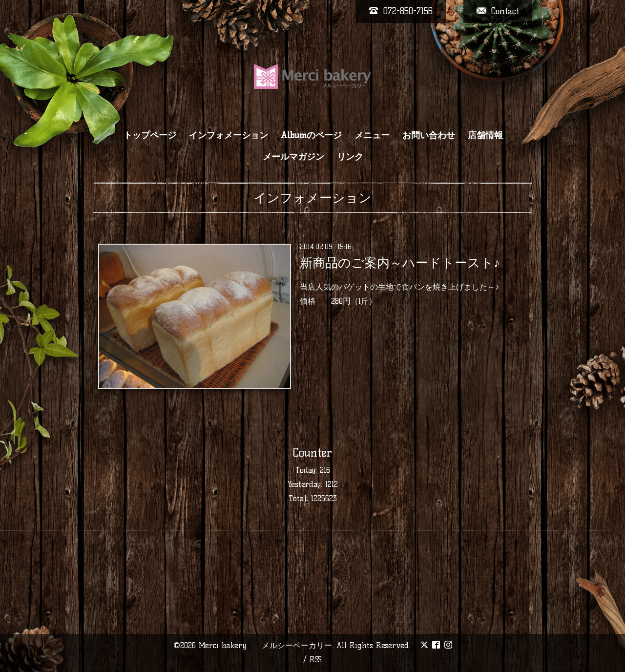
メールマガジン (293, 157)
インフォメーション (229, 135)
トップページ (150, 135)
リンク (350, 157)
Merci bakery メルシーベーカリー (265, 645)
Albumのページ (311, 135)
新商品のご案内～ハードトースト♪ (400, 263)
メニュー (372, 135)
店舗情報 (485, 135)
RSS (316, 660)
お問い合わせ (429, 135)
